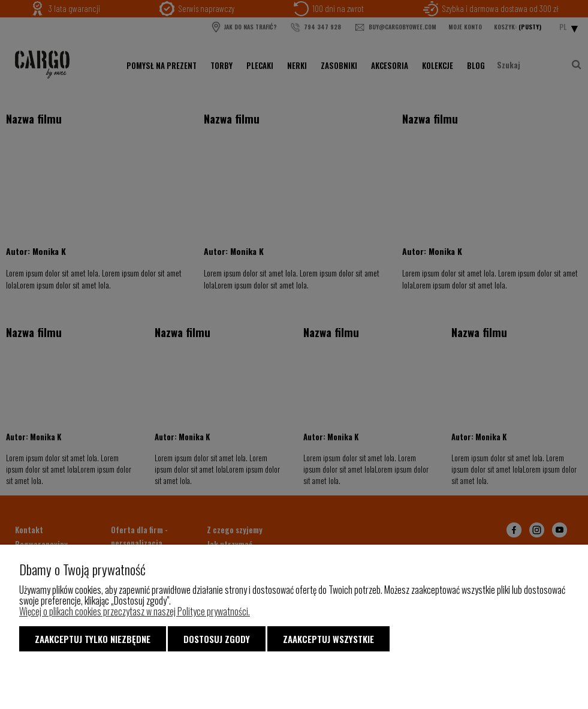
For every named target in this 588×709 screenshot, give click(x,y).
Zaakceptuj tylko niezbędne (93, 639)
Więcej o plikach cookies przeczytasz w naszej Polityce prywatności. (135, 611)
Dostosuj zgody (217, 639)
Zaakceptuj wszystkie (328, 639)
